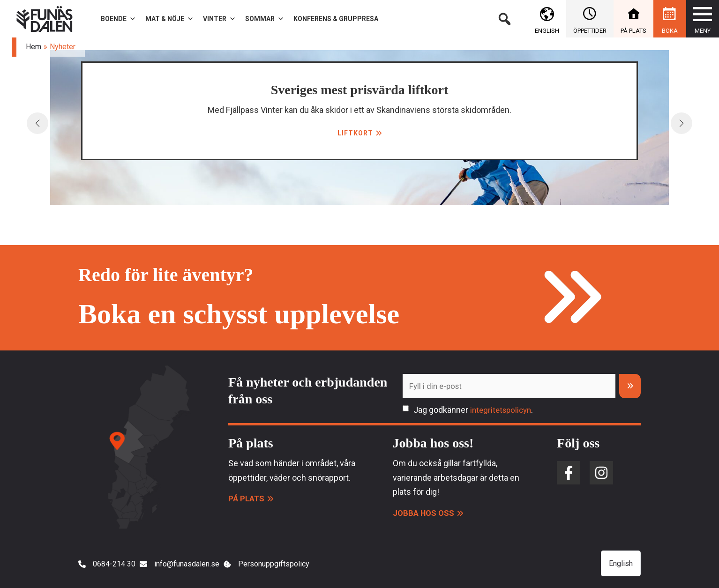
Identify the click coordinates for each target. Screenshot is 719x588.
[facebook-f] (569, 473)
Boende (118, 19)
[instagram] (601, 473)
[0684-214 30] (109, 566)
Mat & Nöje (169, 19)
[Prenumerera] (630, 386)
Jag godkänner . (475, 410)
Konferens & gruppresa (336, 19)
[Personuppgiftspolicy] (305, 566)
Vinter (219, 19)
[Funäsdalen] (45, 18)
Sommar (265, 19)
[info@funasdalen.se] (198, 566)
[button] (504, 19)
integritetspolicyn (503, 410)
